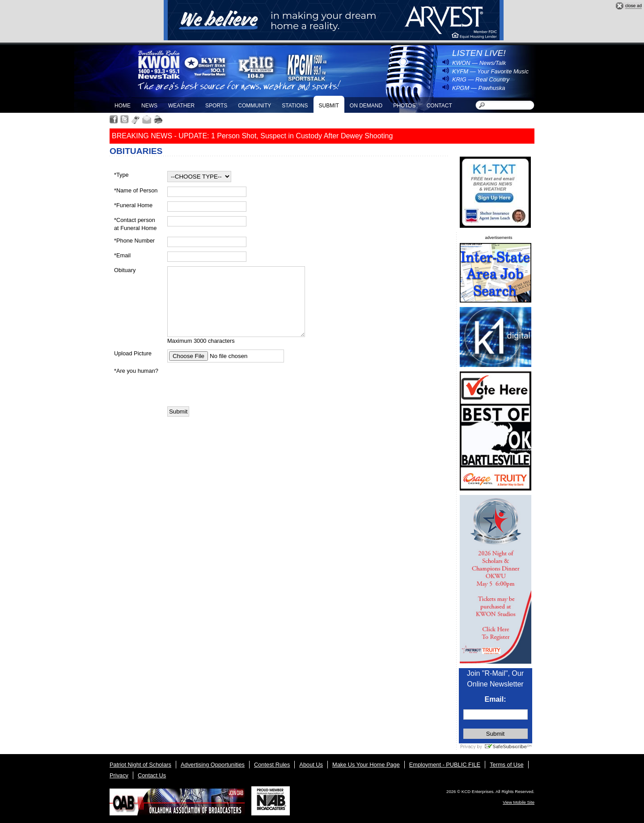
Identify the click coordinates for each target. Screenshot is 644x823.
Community (254, 106)
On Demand (366, 106)
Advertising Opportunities (213, 765)
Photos (404, 106)
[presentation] (235, 384)
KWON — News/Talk (479, 63)
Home (123, 106)
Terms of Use (506, 765)
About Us (311, 765)
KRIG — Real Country (481, 79)
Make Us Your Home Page (366, 765)
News (149, 106)
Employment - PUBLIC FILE (445, 765)
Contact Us (152, 775)
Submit (328, 106)
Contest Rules (272, 765)
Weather (181, 106)
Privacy (119, 775)
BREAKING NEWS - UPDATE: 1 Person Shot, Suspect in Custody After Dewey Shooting (252, 136)
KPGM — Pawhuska (479, 88)
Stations (295, 106)
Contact (439, 106)
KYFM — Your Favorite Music (490, 71)
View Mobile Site (519, 802)
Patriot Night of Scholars (140, 765)
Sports (216, 106)
